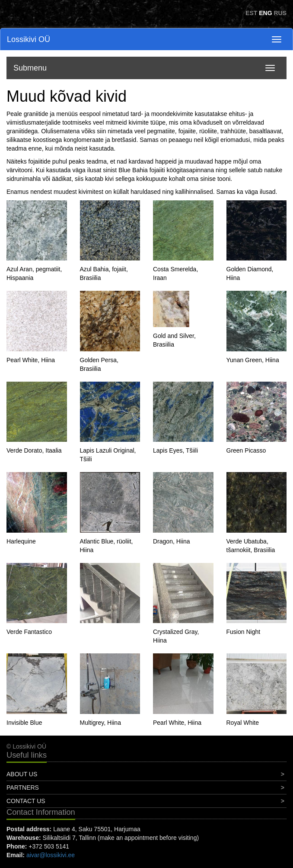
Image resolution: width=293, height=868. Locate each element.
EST (251, 13)
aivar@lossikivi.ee (51, 855)
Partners (23, 788)
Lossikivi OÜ (29, 39)
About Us (22, 774)
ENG (265, 13)
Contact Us (26, 801)
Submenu (30, 68)
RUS (280, 13)
